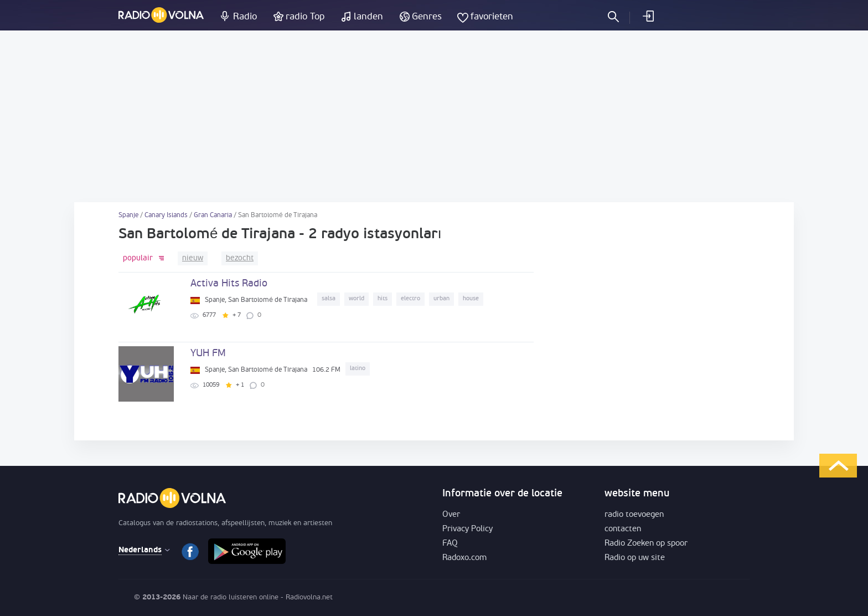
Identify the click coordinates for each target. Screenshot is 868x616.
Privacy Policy (467, 529)
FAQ (450, 544)
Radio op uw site (635, 558)
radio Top (305, 17)
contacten (623, 529)
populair (138, 258)
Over (451, 515)
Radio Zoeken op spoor (646, 544)
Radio (245, 17)
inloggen (648, 16)
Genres (427, 17)
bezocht (240, 258)
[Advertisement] (434, 116)
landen (368, 17)
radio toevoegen (634, 515)
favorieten (492, 17)
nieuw (193, 258)
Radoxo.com (464, 558)
